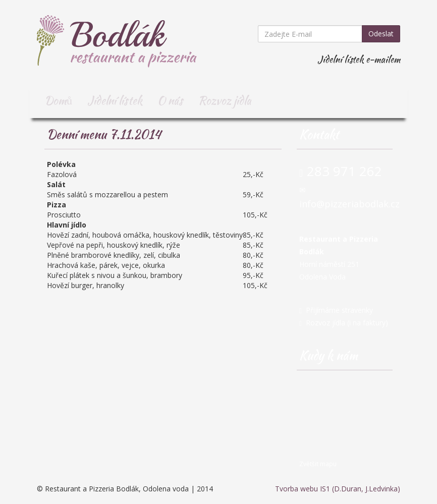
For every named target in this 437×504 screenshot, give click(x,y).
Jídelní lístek (115, 100)
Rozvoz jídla (225, 100)
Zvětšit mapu (318, 464)
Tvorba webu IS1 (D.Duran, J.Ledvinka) (338, 489)
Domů (58, 100)
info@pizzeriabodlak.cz (349, 204)
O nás (170, 100)
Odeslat (381, 34)
